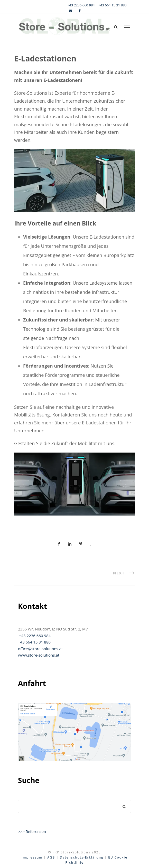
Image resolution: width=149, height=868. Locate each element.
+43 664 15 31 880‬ (34, 642)
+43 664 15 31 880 (113, 5)
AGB (51, 857)
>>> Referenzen (32, 831)
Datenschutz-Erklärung (82, 857)
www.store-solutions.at (39, 655)
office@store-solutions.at (40, 649)
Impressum (32, 857)
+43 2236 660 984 (81, 5)
